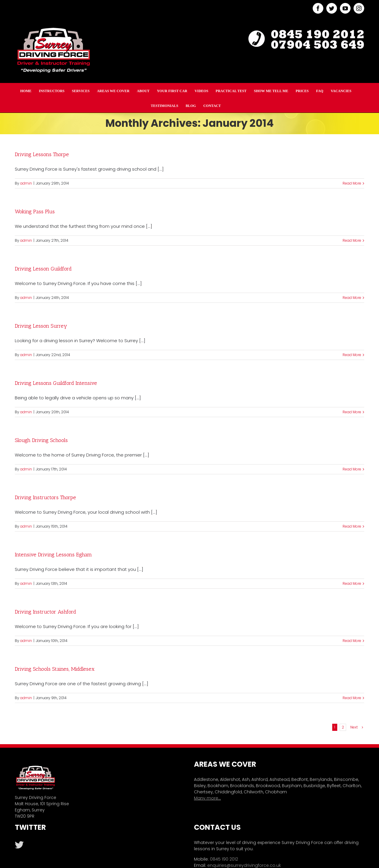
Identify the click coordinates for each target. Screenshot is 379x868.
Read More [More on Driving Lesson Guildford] (352, 298)
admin (26, 183)
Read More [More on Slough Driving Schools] (352, 469)
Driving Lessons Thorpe (42, 154)
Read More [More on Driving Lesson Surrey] (352, 355)
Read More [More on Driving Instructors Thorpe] (352, 526)
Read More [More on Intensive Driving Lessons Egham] (352, 583)
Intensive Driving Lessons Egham (53, 555)
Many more (206, 798)
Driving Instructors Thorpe (45, 497)
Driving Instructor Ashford (45, 612)
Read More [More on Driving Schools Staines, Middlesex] (352, 698)
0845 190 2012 (224, 859)
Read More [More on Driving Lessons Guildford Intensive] (352, 412)
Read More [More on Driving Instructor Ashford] (352, 641)
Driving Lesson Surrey (41, 326)
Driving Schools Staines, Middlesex (55, 669)
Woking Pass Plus (35, 212)
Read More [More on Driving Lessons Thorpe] (352, 183)
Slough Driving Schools (41, 440)
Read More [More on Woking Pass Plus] (352, 240)
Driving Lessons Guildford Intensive (56, 383)
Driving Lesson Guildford (43, 269)
